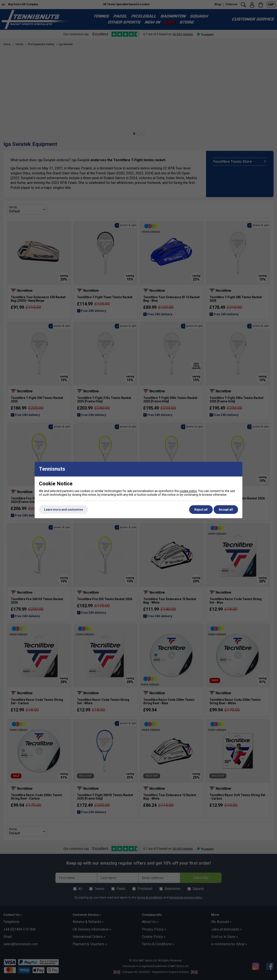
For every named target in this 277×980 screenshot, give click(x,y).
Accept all (226, 510)
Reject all (201, 510)
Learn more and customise (64, 510)
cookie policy (188, 491)
